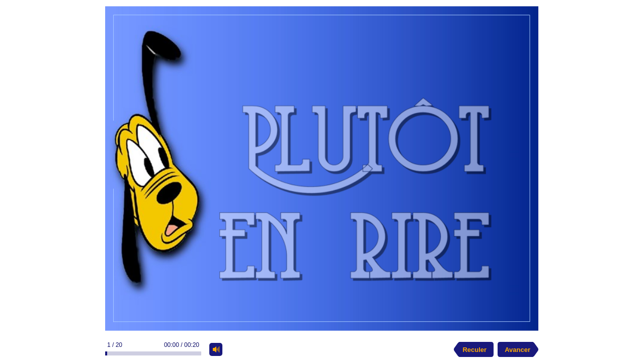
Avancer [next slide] (517, 350)
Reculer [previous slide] (474, 350)
